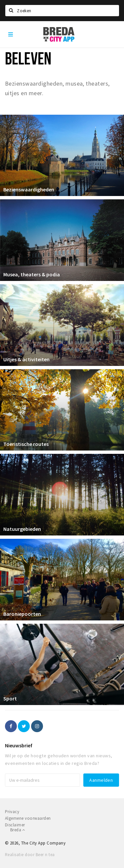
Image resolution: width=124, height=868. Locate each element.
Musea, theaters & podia (32, 274)
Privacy (12, 812)
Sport (10, 698)
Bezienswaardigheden (29, 189)
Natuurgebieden (22, 529)
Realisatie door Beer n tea (30, 855)
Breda (18, 830)
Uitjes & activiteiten (26, 359)
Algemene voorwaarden (28, 818)
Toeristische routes (26, 444)
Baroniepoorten (22, 614)
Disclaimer (15, 825)
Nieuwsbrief (19, 745)
